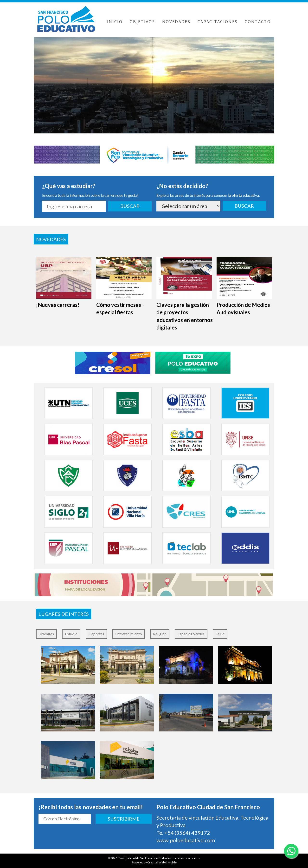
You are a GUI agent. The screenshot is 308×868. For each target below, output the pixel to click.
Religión (160, 634)
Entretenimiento (129, 634)
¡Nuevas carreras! (58, 305)
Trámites (46, 634)
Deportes (96, 634)
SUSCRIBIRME (124, 819)
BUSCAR (130, 206)
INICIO (115, 22)
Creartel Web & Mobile (162, 862)
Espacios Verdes (191, 634)
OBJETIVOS (142, 22)
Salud (220, 634)
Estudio (71, 634)
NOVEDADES (176, 22)
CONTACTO (258, 22)
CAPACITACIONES (218, 22)
